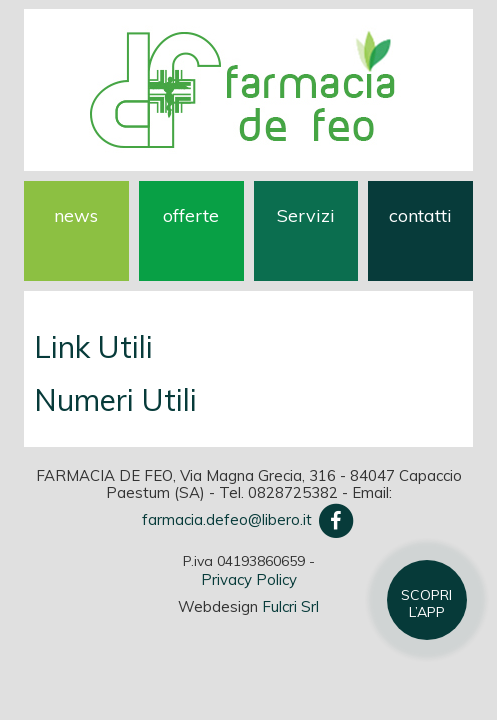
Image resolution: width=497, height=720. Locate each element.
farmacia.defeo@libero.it (227, 519)
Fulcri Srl (290, 606)
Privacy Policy (249, 579)
